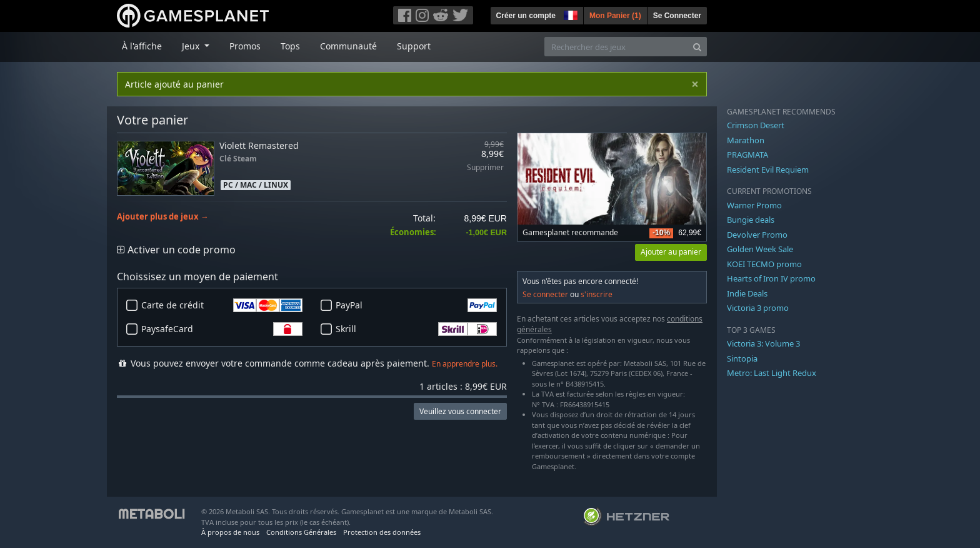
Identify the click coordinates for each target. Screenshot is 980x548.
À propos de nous (230, 532)
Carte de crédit (222, 305)
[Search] (697, 47)
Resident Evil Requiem (768, 170)
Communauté (348, 46)
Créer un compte (526, 16)
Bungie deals (751, 220)
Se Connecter (677, 16)
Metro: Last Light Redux (772, 373)
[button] (569, 14)
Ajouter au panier (671, 252)
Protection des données (382, 532)
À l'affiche (142, 46)
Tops (290, 46)
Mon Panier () (615, 16)
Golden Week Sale (760, 249)
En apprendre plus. (465, 364)
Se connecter (545, 294)
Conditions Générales (301, 532)
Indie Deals (747, 293)
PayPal (416, 305)
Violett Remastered (259, 145)
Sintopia (742, 358)
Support (414, 46)
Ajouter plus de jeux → (163, 217)
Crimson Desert (756, 125)
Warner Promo (754, 205)
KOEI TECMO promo (764, 264)
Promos (245, 46)
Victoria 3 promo (758, 308)
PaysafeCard (222, 329)
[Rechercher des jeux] (616, 47)
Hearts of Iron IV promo (771, 278)
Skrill (416, 329)
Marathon (746, 140)
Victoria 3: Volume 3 (763, 343)
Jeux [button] (192, 46)
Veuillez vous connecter (460, 411)
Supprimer (485, 168)
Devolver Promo (757, 235)
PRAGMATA (747, 155)
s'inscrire (597, 294)
